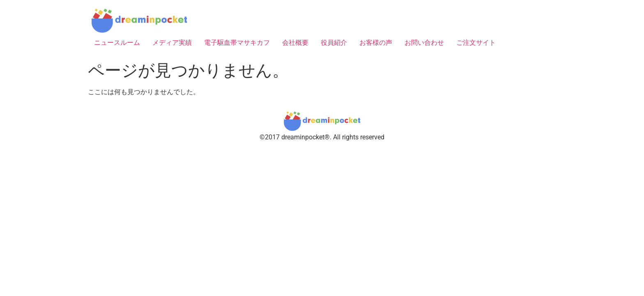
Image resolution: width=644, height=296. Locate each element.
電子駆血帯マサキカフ (237, 43)
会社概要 (295, 43)
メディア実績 (172, 43)
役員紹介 (334, 43)
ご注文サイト (476, 43)
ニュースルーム (117, 43)
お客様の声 (376, 43)
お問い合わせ (424, 43)
